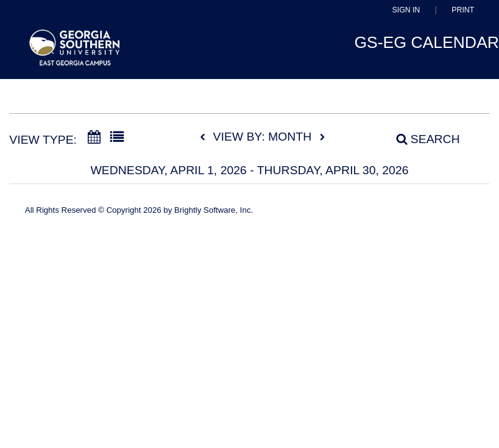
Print (463, 10)
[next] (322, 138)
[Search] (421, 139)
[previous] (206, 138)
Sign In (406, 10)
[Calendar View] (94, 138)
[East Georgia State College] (75, 54)
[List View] (117, 138)
